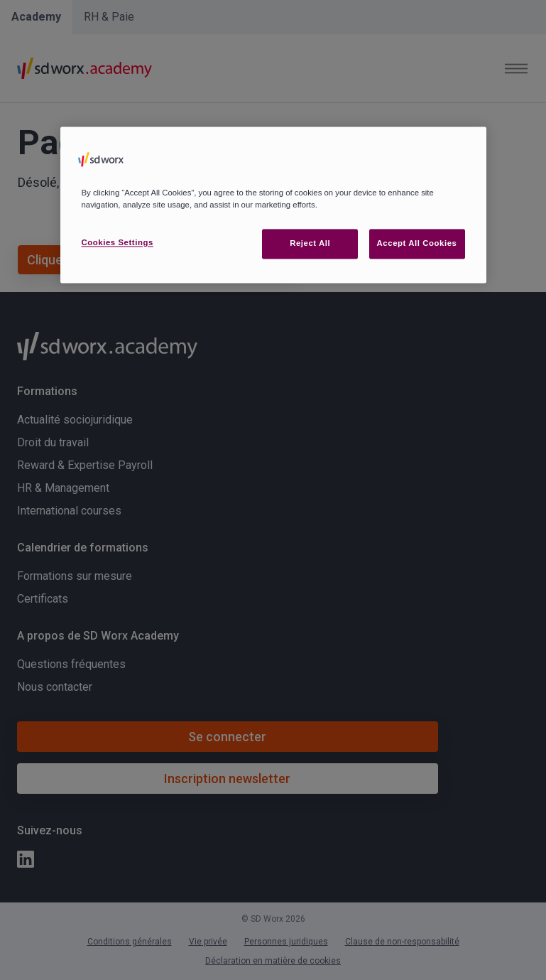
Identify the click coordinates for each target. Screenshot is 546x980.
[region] (273, 205)
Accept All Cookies (417, 243)
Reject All (310, 243)
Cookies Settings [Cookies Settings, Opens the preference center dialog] (118, 242)
